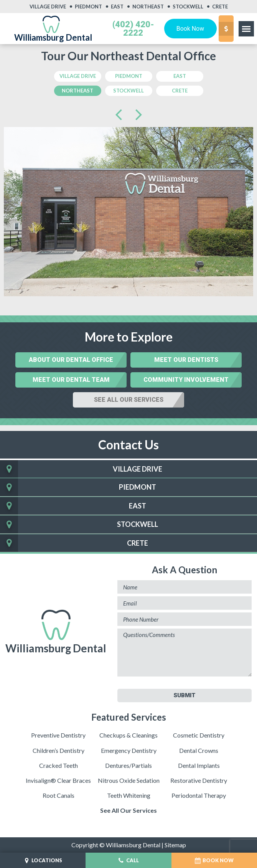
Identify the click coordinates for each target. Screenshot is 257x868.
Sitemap (175, 845)
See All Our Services (129, 400)
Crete (220, 7)
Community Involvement (186, 380)
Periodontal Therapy (199, 795)
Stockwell (188, 7)
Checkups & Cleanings (128, 735)
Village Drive (48, 7)
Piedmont (88, 7)
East (117, 7)
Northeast (148, 7)
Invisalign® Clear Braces (58, 780)
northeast (77, 91)
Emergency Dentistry (129, 750)
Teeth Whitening (129, 795)
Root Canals (58, 795)
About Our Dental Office (71, 360)
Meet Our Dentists (186, 360)
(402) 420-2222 (133, 29)
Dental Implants (199, 765)
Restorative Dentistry (199, 780)
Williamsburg (56, 632)
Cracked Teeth (58, 765)
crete (180, 91)
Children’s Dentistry (58, 750)
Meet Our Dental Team (71, 380)
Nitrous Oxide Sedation (129, 780)
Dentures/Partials (128, 765)
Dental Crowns (199, 750)
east (180, 76)
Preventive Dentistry (58, 735)
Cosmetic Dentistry (199, 735)
